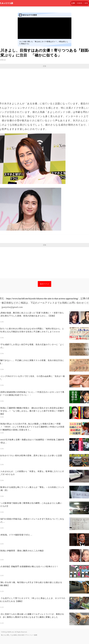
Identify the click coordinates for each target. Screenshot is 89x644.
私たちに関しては (7, 635)
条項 (23, 635)
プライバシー (29, 635)
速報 (86, 3)
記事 (73, 3)
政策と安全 (17, 635)
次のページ (44, 284)
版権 (36, 635)
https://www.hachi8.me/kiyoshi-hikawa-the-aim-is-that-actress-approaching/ (42, 298)
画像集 (80, 3)
